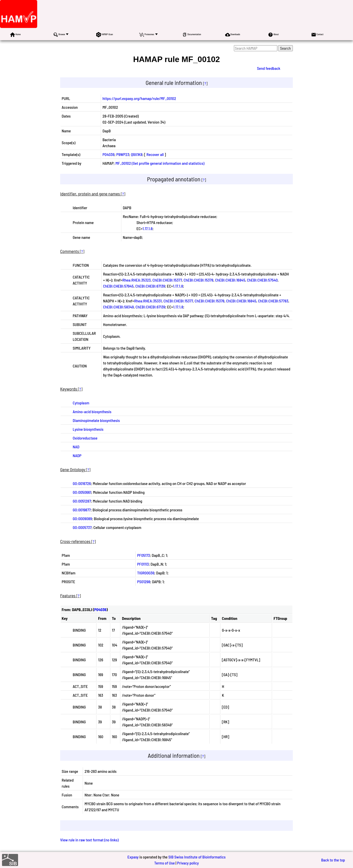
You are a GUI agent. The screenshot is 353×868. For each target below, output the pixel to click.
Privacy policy (188, 863)
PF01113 (143, 564)
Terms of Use (164, 863)
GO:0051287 (82, 501)
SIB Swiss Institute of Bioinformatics (197, 857)
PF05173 (144, 555)
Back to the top (333, 860)
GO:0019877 (82, 510)
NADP (77, 455)
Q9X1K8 (137, 154)
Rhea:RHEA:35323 (137, 280)
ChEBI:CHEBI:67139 (150, 286)
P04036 (109, 154)
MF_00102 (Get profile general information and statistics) (160, 163)
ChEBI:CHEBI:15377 (167, 280)
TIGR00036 (146, 573)
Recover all (155, 154)
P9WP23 (123, 154)
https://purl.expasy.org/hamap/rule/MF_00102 (139, 98)
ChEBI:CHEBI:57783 (273, 301)
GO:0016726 (82, 483)
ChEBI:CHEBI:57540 (262, 280)
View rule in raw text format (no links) (89, 840)
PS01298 (144, 582)
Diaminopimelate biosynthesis (96, 420)
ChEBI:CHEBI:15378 (198, 280)
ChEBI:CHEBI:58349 (118, 307)
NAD (76, 447)
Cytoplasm (81, 403)
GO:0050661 (82, 492)
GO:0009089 (82, 519)
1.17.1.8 (147, 228)
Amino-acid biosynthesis (92, 412)
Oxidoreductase (85, 438)
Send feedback (269, 68)
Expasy (133, 857)
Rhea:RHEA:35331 (148, 301)
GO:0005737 (82, 527)
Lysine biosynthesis (88, 429)
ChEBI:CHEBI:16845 (230, 280)
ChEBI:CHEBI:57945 (118, 286)
